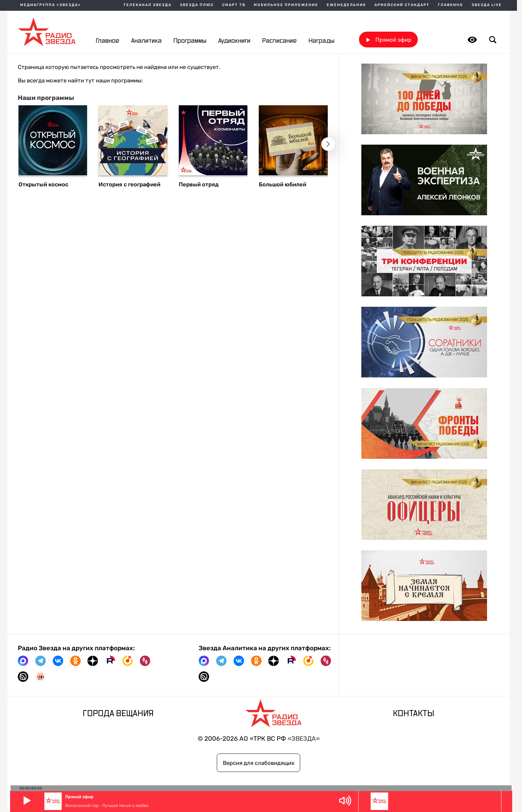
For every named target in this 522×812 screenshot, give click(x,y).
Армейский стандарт (402, 5)
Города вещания (118, 714)
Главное (107, 41)
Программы (190, 41)
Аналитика (146, 41)
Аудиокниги (234, 41)
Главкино (451, 5)
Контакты (414, 714)
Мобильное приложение (286, 5)
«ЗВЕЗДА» (304, 739)
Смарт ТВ (234, 5)
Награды (322, 41)
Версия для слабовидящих (259, 763)
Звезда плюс (197, 5)
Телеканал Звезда (147, 5)
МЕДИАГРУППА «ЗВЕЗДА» (51, 5)
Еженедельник (346, 5)
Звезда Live (487, 5)
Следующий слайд (328, 144)
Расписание (279, 41)
